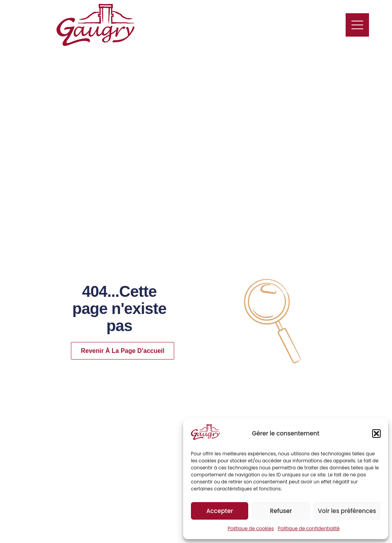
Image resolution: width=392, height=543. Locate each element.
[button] (376, 434)
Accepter (219, 511)
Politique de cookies (251, 528)
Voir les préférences (347, 511)
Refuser (281, 511)
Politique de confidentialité (309, 528)
